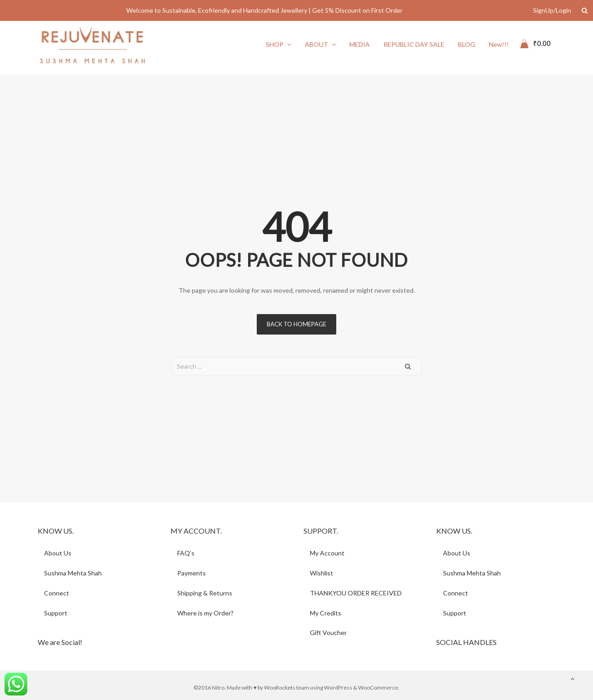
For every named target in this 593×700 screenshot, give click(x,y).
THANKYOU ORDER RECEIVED (356, 593)
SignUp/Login (552, 10)
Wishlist (322, 573)
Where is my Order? (205, 613)
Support (56, 613)
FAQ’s (186, 553)
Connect (57, 593)
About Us (58, 553)
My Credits (326, 613)
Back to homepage (296, 324)
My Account (328, 553)
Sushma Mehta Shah (73, 573)
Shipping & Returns (205, 593)
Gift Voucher (329, 633)
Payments (192, 573)
